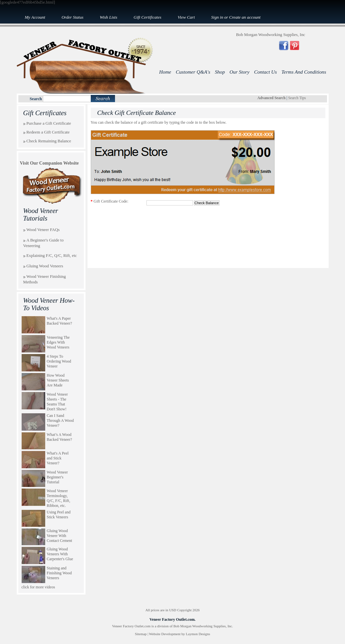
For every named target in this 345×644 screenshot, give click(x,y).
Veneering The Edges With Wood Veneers (58, 342)
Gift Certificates (147, 17)
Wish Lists (109, 17)
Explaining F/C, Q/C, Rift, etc (52, 256)
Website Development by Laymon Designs (180, 634)
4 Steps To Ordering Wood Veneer (59, 361)
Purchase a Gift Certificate (49, 123)
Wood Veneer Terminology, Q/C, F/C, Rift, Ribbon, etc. (59, 498)
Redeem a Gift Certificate (48, 132)
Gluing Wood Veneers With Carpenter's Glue (60, 554)
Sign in (217, 17)
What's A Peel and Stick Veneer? (58, 458)
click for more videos (38, 587)
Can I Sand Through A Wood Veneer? (60, 420)
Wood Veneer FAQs (43, 230)
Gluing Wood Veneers (45, 266)
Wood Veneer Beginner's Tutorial (57, 477)
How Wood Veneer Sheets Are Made (58, 380)
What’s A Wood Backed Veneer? (59, 437)
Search (36, 99)
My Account (35, 17)
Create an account (245, 17)
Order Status (73, 17)
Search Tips (297, 98)
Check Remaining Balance (49, 141)
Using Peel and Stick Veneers (59, 515)
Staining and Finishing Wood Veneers (59, 573)
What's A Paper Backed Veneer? (59, 321)
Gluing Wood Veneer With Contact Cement (60, 536)
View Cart (186, 17)
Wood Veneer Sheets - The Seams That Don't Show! (57, 402)
